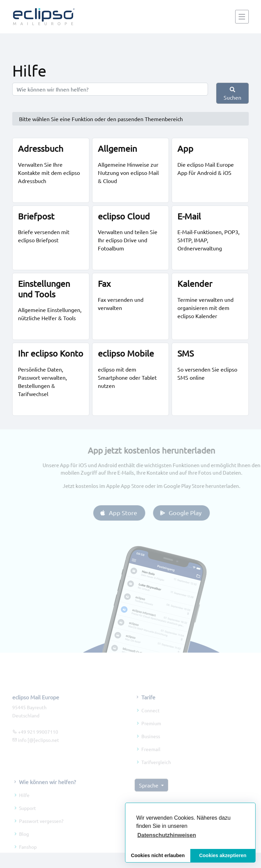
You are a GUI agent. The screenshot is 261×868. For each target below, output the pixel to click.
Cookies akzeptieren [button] (223, 855)
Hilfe (24, 804)
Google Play (189, 513)
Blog (24, 843)
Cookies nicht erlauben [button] (158, 855)
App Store (127, 513)
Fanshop (28, 856)
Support (28, 817)
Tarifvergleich (156, 771)
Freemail (151, 758)
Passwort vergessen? (41, 830)
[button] (167, 835)
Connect (151, 719)
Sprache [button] (149, 794)
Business (151, 745)
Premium (151, 732)
